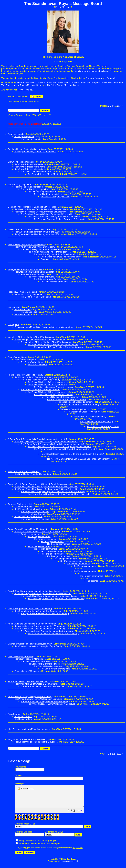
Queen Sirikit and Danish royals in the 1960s (29, 229)
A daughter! (13, 325)
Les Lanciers (14, 307)
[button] (77, 815)
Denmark (111, 78)
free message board (70, 866)
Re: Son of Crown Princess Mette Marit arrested (37, 532)
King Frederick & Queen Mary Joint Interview (29, 729)
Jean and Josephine (37, 365)
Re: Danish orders (23, 717)
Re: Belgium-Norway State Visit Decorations (35, 152)
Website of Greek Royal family (75, 409)
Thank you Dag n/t (36, 514)
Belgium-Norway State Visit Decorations (27, 149)
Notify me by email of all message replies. (37, 845)
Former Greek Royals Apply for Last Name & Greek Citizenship (38, 484)
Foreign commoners (31, 534)
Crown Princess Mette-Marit (21, 162)
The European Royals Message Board (105, 83)
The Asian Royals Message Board (63, 85)
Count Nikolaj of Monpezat (20, 656)
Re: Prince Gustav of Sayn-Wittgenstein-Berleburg (38, 699)
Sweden (90, 78)
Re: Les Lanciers (22, 309)
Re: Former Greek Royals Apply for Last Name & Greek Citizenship (46, 487)
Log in (36, 97)
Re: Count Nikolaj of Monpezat (29, 659)
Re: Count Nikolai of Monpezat (49, 666)
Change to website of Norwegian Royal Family (30, 644)
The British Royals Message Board (69, 83)
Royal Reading (25, 90)
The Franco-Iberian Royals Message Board (22, 85)
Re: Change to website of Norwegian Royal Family (38, 646)
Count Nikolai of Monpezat (27, 671)
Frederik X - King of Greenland (22, 292)
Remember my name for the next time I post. (38, 848)
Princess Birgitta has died (20, 504)
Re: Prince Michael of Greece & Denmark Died (37, 684)
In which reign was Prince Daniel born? (26, 244)
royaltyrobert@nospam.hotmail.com (91, 71)
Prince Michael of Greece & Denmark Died (28, 681)
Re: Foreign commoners (39, 537)
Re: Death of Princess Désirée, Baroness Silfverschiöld (40, 209)
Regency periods (16, 134)
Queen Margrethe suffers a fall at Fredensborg (30, 609)
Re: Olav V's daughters (25, 360)
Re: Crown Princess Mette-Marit (30, 164)
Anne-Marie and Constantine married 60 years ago (32, 624)
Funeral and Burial (23, 507)
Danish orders (15, 714)
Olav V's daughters (17, 357)
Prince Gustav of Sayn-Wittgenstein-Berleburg (30, 696)
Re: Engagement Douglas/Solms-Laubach (34, 272)
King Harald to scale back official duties (26, 739)
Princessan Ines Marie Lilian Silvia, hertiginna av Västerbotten (44, 327)
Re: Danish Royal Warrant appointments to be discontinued (43, 594)
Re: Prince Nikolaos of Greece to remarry (34, 377)
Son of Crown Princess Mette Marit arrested (29, 529)
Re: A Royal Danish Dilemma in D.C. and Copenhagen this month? (46, 442)
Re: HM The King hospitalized (29, 187)
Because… (46, 259)
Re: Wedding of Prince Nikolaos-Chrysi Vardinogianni (40, 340)
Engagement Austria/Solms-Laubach (25, 269)
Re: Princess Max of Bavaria (41, 277)
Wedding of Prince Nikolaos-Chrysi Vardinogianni (31, 337)
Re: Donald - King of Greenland (29, 294)
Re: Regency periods (24, 137)
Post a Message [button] (63, 7)
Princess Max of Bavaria (32, 274)
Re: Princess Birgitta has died (28, 509)
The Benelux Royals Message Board (34, 83)
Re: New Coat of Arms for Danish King (33, 474)
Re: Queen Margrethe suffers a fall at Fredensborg (39, 611)
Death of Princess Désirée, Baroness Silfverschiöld (32, 207)
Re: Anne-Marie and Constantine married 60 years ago (40, 626)
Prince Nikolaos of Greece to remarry (25, 375)
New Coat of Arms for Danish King (24, 472)
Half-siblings (92, 581)
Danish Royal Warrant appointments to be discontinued (34, 591)
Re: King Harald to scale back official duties (35, 742)
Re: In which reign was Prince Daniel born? (35, 247)
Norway (98, 78)
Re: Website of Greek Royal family (83, 412)
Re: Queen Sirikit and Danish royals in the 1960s (37, 232)
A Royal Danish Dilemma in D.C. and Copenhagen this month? (37, 439)
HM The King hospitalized (20, 184)
